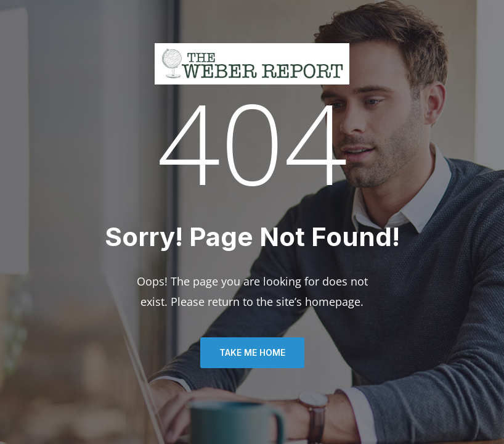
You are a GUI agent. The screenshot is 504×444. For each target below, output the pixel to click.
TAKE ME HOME (252, 352)
